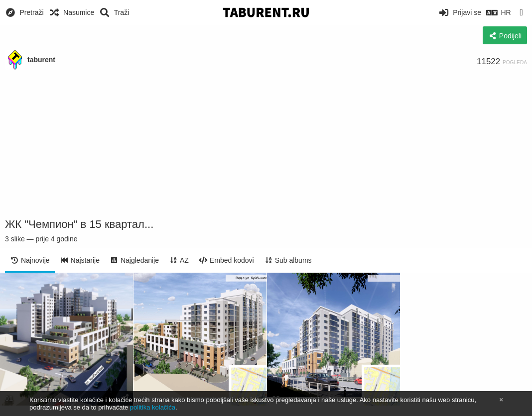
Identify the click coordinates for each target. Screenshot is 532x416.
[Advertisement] (266, 144)
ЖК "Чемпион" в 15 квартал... (79, 224)
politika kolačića (153, 407)
